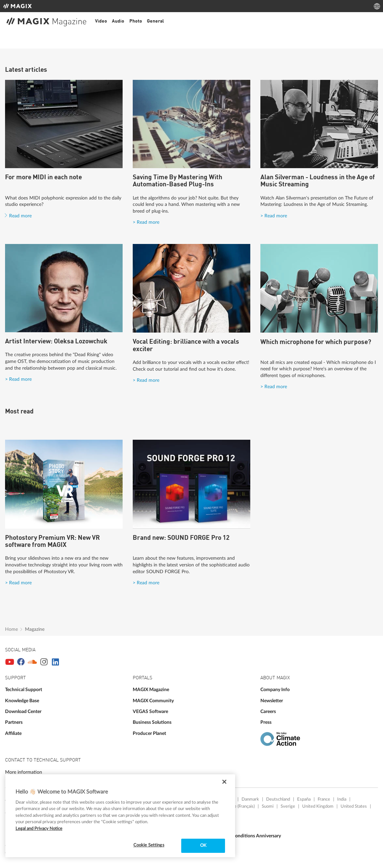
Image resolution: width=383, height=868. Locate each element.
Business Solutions (152, 722)
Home (11, 629)
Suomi (268, 806)
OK (203, 846)
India (342, 799)
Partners (14, 722)
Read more (20, 216)
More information (24, 772)
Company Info (275, 690)
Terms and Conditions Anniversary (246, 836)
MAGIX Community (153, 701)
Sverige (288, 806)
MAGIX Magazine (151, 690)
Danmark (250, 799)
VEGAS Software (150, 711)
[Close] (224, 782)
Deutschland (278, 799)
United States (354, 806)
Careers (268, 711)
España (304, 799)
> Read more (146, 222)
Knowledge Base (22, 701)
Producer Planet (149, 733)
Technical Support (24, 690)
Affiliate (13, 733)
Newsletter (272, 701)
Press (266, 722)
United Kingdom (318, 806)
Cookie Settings (149, 845)
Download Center (23, 711)
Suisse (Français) (240, 806)
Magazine (35, 629)
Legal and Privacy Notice (39, 829)
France (324, 799)
